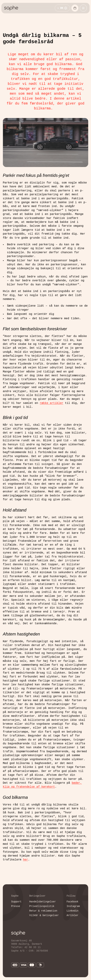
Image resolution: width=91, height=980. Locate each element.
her (25, 860)
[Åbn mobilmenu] (83, 8)
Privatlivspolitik (42, 906)
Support (16, 902)
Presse (16, 906)
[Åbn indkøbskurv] (75, 8)
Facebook (72, 902)
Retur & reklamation (43, 911)
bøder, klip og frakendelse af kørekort (42, 785)
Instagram (73, 906)
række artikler (51, 403)
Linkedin (72, 911)
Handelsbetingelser (43, 902)
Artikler (72, 915)
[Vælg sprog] (62, 8)
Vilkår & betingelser (44, 915)
